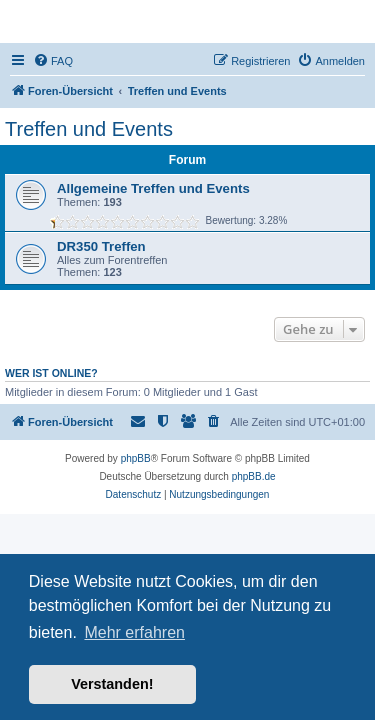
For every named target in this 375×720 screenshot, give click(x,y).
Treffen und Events (89, 129)
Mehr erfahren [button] (134, 632)
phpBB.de (254, 476)
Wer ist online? (51, 373)
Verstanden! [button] (112, 684)
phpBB (136, 458)
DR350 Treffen (101, 246)
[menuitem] (53, 61)
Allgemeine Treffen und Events (153, 188)
